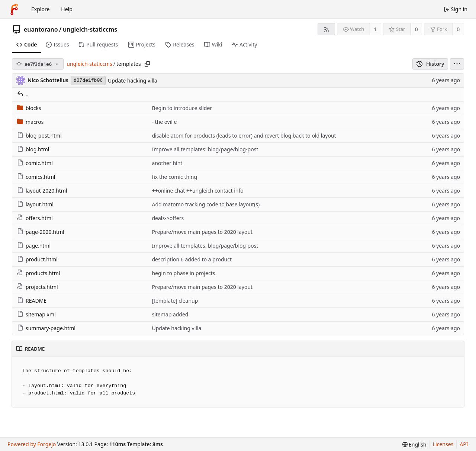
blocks (29, 108)
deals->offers (168, 218)
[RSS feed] (326, 29)
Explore (40, 9)
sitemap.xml (36, 314)
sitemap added (170, 314)
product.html (37, 259)
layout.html (35, 204)
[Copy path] (147, 64)
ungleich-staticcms (90, 29)
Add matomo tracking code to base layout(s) (206, 204)
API (464, 444)
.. (23, 94)
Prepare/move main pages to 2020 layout (202, 232)
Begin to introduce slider (182, 108)
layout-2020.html (42, 191)
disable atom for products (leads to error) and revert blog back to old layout (244, 136)
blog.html (33, 149)
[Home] (14, 9)
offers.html (35, 218)
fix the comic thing (174, 177)
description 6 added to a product (192, 259)
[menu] (457, 64)
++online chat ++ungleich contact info (197, 191)
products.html (38, 273)
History (430, 64)
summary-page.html (46, 328)
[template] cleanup (175, 301)
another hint (167, 163)
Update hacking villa (133, 80)
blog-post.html (39, 136)
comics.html (36, 177)
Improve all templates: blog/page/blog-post (205, 149)
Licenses (443, 444)
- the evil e (164, 122)
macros (30, 122)
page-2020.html (41, 232)
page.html (34, 246)
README (32, 301)
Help (67, 9)
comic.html (35, 163)
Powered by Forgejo (32, 444)
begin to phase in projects (183, 273)
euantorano (41, 29)
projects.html (38, 287)
